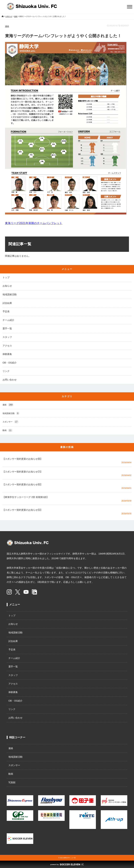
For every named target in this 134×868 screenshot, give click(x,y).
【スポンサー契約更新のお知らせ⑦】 (23, 472)
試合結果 (7, 303)
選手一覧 (7, 328)
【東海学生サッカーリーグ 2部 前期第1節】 (26, 497)
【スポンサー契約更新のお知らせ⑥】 (23, 484)
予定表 (6, 311)
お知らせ (7, 286)
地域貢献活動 (10, 294)
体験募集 (7, 354)
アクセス (7, 346)
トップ (6, 277)
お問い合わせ (10, 380)
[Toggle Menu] (130, 7)
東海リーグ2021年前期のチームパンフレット (34, 223)
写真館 (12, 782)
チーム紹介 (8, 320)
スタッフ (7, 337)
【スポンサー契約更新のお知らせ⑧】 (23, 459)
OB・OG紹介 (10, 363)
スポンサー (11, 422)
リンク (6, 371)
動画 (8, 430)
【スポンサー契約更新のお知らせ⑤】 (23, 510)
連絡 (7, 26)
